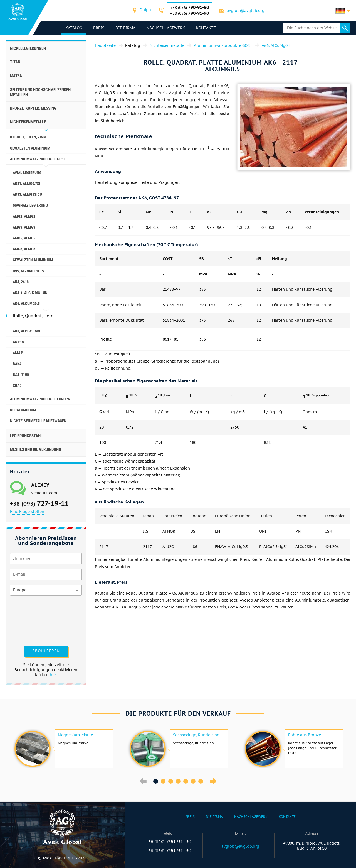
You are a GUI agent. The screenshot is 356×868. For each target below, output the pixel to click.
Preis (99, 28)
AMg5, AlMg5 (24, 238)
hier (53, 675)
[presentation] (33, 620)
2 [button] (163, 781)
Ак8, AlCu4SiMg (26, 331)
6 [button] (193, 781)
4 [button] (178, 781)
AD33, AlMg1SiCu (27, 194)
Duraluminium (23, 410)
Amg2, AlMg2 (24, 216)
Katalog (74, 28)
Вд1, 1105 (21, 375)
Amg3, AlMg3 (24, 227)
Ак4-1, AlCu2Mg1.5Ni (31, 293)
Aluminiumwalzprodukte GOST (38, 159)
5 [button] (186, 781)
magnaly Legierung (30, 205)
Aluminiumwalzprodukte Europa (40, 399)
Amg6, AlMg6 (24, 249)
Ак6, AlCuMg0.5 (26, 304)
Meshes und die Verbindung (36, 449)
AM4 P (18, 353)
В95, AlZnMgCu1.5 (28, 271)
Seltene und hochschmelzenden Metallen (40, 92)
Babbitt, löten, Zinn (28, 137)
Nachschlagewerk (166, 28)
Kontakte (206, 28)
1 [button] (156, 781)
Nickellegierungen (28, 48)
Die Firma (125, 28)
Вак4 (17, 364)
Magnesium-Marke (75, 735)
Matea (16, 76)
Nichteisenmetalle (28, 122)
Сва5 (17, 385)
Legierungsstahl (26, 436)
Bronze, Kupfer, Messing (33, 108)
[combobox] (146, 10)
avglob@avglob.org (246, 11)
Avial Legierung (27, 173)
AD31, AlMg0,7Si (27, 184)
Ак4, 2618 (21, 282)
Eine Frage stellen (27, 512)
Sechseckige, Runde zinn (196, 735)
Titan (15, 62)
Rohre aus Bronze (305, 735)
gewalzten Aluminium (30, 148)
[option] (63, 749)
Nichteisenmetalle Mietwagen (38, 421)
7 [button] (201, 781)
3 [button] (171, 781)
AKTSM (19, 342)
